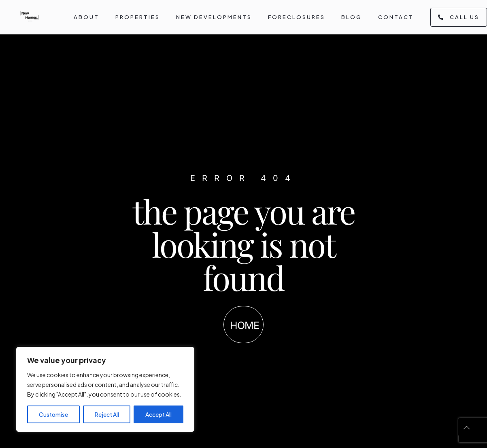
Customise (53, 414)
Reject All (107, 414)
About (86, 17)
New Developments (214, 17)
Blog (352, 17)
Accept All (158, 414)
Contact (396, 17)
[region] (105, 389)
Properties (138, 17)
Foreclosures (297, 17)
